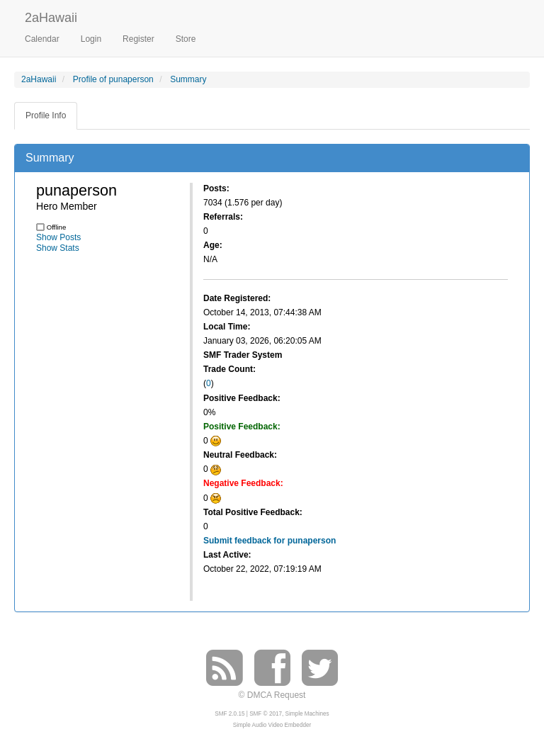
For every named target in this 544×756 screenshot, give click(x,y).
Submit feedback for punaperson (270, 541)
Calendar (42, 39)
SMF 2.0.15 (229, 714)
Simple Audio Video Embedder (272, 725)
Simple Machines (307, 714)
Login (91, 39)
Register (138, 39)
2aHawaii (51, 16)
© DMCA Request (272, 695)
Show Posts (58, 237)
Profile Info (46, 115)
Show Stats (58, 248)
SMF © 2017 (266, 714)
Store (186, 39)
